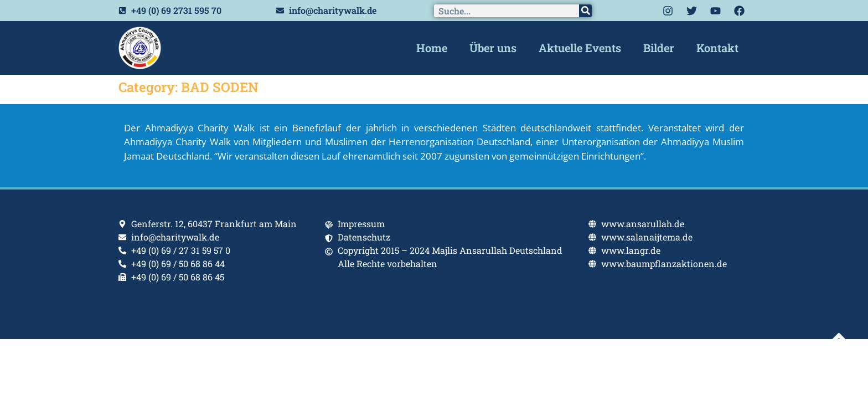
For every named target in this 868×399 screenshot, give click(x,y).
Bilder (659, 48)
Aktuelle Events (580, 48)
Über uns (493, 48)
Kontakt (717, 48)
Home (432, 48)
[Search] (585, 11)
